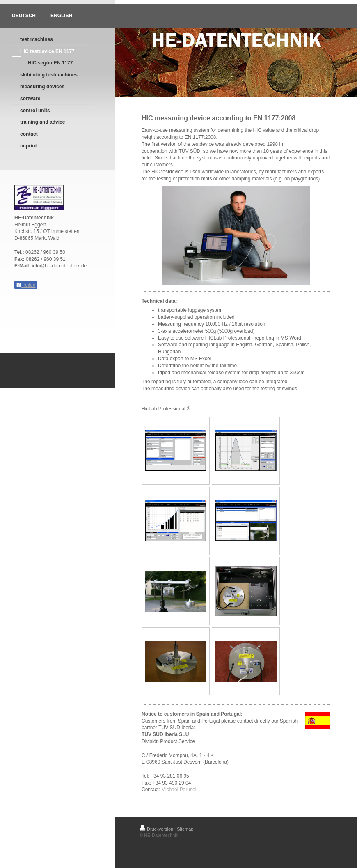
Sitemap (185, 829)
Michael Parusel (179, 790)
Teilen (26, 285)
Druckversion (156, 829)
